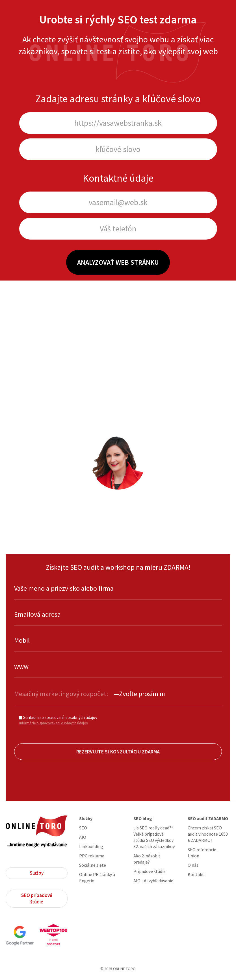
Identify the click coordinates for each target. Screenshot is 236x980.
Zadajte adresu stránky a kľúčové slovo (118, 99)
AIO (83, 837)
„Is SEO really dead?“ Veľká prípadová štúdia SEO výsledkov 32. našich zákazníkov (154, 837)
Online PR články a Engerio (97, 877)
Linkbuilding (91, 846)
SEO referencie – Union (203, 853)
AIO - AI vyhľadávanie (153, 881)
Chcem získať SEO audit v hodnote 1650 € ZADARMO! (208, 834)
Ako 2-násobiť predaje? (147, 859)
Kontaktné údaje (118, 178)
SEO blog (143, 818)
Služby (37, 873)
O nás (193, 865)
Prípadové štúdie (150, 871)
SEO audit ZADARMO (208, 818)
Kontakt (196, 874)
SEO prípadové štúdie (37, 898)
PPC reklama (92, 856)
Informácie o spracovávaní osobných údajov (54, 723)
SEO (83, 828)
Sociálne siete (93, 865)
